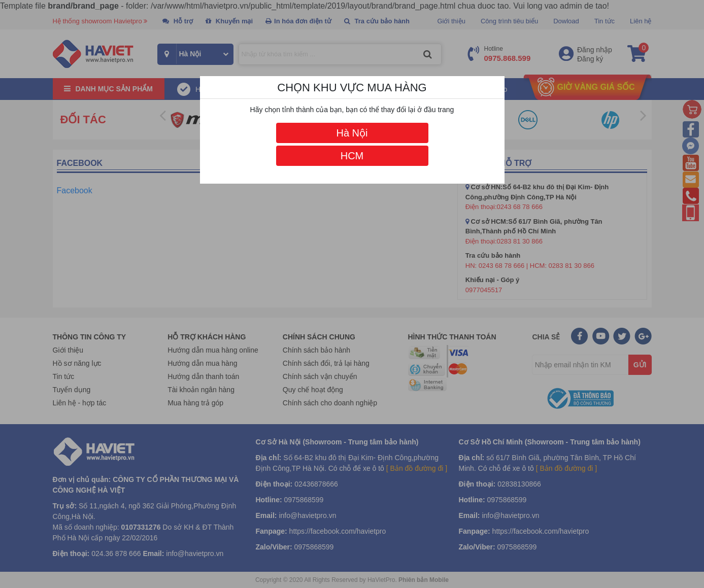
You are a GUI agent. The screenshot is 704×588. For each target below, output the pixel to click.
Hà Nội (352, 133)
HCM (352, 156)
